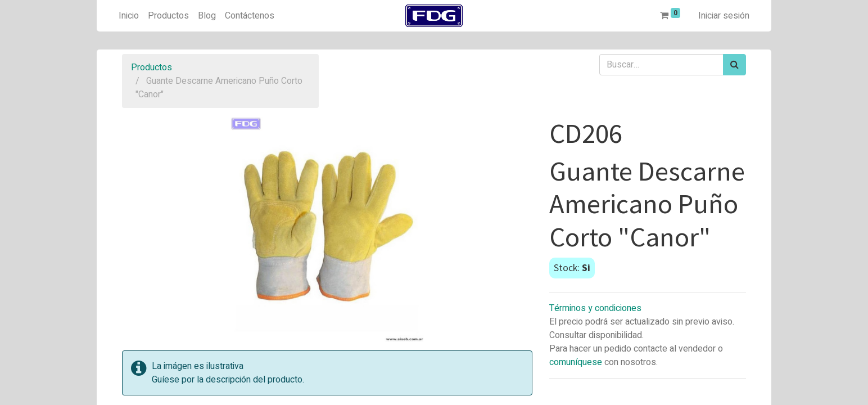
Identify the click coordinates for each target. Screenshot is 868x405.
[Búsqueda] (734, 65)
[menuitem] (129, 16)
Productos (152, 67)
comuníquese (576, 362)
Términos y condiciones (595, 308)
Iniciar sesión (724, 16)
